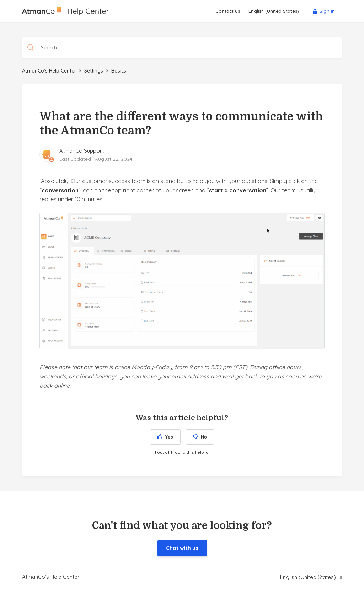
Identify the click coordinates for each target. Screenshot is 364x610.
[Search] (182, 48)
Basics (119, 71)
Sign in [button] (327, 11)
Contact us (228, 11)
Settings (94, 71)
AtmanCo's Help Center (49, 71)
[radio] (165, 437)
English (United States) (274, 11)
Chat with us (182, 548)
